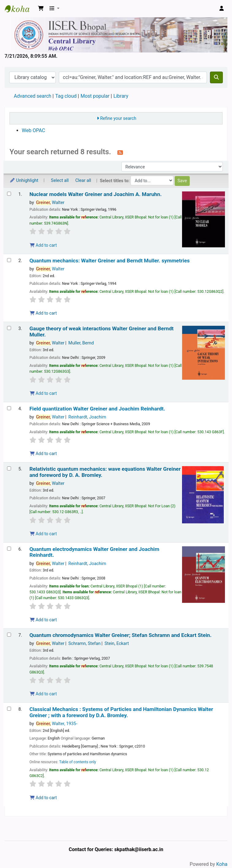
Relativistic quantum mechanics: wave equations (105, 472)
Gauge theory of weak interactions (102, 332)
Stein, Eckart (117, 644)
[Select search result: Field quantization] (9, 408)
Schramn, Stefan (84, 644)
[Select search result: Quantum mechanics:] (9, 260)
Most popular (95, 96)
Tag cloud (66, 96)
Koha (222, 864)
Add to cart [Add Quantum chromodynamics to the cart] (43, 694)
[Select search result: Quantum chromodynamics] (9, 635)
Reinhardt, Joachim (87, 417)
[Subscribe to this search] (120, 152)
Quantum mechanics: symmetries (110, 261)
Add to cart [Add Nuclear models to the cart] (43, 245)
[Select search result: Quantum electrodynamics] (9, 549)
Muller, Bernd (81, 343)
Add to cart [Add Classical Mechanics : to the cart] (43, 798)
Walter (50, 203)
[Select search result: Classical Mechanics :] (9, 709)
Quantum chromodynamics (120, 635)
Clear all (83, 181)
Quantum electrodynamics (94, 552)
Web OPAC (33, 130)
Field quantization (97, 409)
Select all (60, 181)
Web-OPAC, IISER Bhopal (20, 9)
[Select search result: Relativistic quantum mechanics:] (9, 468)
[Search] (216, 77)
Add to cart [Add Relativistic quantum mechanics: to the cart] (43, 534)
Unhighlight (24, 181)
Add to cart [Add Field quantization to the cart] (43, 454)
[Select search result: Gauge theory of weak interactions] (9, 328)
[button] (41, 9)
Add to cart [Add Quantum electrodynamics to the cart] (43, 620)
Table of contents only (78, 762)
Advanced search (32, 96)
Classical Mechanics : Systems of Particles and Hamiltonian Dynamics (121, 712)
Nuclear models (96, 194)
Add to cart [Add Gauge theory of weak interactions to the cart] (43, 393)
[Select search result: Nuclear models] (9, 194)
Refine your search (118, 118)
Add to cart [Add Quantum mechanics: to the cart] (43, 313)
